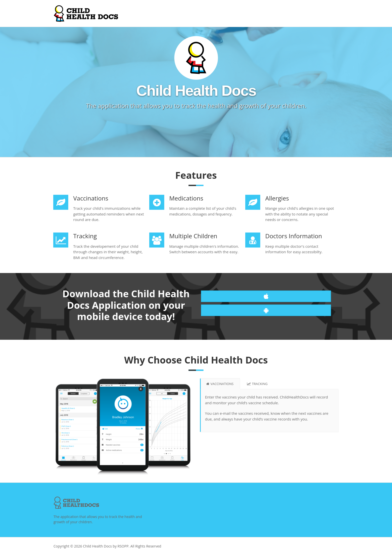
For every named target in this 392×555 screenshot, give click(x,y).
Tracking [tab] (257, 385)
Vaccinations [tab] (220, 385)
